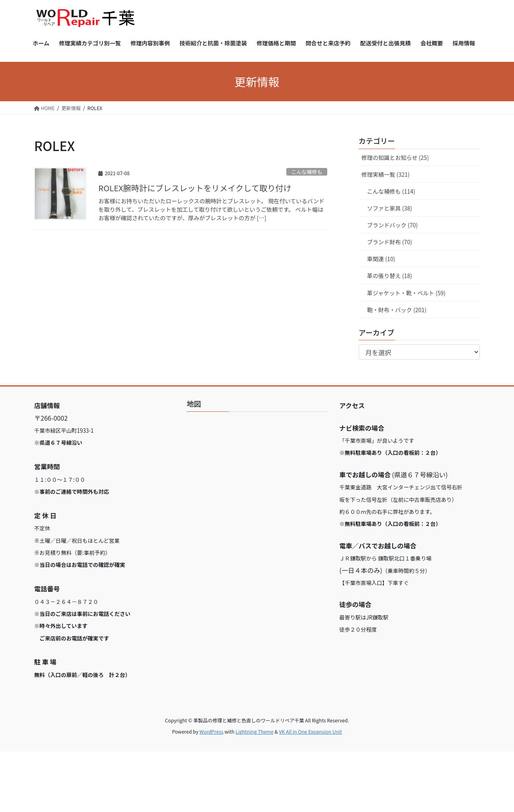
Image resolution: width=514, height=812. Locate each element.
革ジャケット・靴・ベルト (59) (406, 293)
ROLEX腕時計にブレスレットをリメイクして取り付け (195, 188)
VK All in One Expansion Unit (311, 731)
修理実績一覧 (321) (385, 174)
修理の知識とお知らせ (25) (395, 157)
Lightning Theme (254, 731)
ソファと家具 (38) (390, 208)
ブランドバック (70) (392, 225)
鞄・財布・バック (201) (397, 310)
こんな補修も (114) (391, 191)
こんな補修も (307, 172)
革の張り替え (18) (390, 276)
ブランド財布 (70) (390, 242)
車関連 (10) (381, 259)
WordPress (212, 731)
